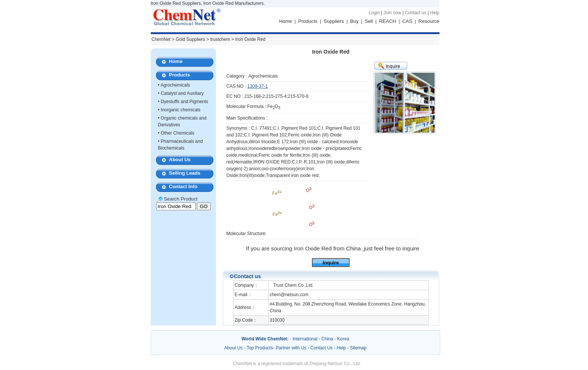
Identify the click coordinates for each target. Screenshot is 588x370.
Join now (392, 13)
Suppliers (334, 21)
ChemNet (161, 39)
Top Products (260, 348)
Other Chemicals (178, 133)
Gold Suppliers (190, 39)
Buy (354, 21)
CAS (407, 21)
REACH (388, 21)
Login (374, 13)
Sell (369, 21)
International (305, 339)
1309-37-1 (258, 86)
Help (435, 13)
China (327, 339)
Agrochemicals (175, 85)
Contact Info (183, 186)
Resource (429, 21)
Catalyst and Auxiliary (182, 93)
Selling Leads (185, 173)
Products (308, 21)
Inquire (331, 263)
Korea (343, 339)
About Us (180, 160)
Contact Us (322, 348)
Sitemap (358, 348)
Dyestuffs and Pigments (185, 102)
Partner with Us (292, 348)
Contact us (416, 13)
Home (286, 21)
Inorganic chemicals (181, 110)
